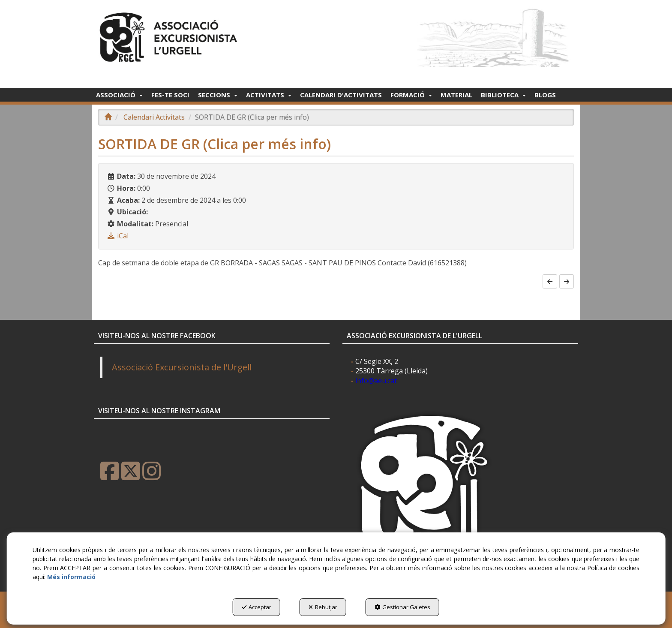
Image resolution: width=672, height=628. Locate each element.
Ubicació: (132, 212)
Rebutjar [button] (323, 607)
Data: (126, 176)
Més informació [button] (71, 577)
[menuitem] (119, 95)
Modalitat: (135, 224)
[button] (170, 35)
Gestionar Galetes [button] (402, 607)
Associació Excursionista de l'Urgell (182, 367)
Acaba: (128, 200)
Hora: (126, 188)
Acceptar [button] (256, 607)
